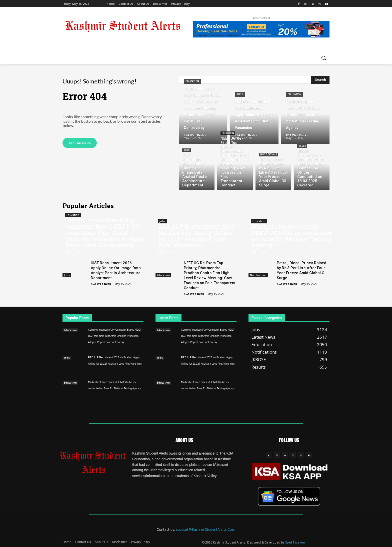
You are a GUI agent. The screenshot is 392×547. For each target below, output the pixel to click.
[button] (323, 58)
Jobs (240, 94)
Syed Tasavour (296, 542)
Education (192, 81)
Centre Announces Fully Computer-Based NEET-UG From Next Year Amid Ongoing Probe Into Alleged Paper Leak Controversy (104, 233)
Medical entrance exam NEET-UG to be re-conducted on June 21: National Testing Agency (291, 236)
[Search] (320, 80)
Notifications (269, 154)
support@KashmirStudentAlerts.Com (206, 529)
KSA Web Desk (101, 284)
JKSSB (302, 146)
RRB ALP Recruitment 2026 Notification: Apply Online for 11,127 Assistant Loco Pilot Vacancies (196, 236)
